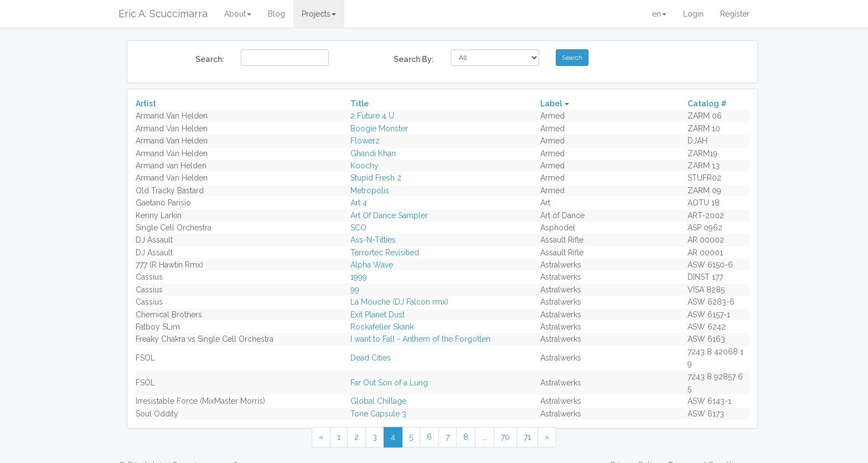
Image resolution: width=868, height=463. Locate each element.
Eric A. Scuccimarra (163, 14)
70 (505, 437)
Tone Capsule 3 (378, 414)
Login (693, 14)
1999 (359, 277)
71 (527, 437)
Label (551, 104)
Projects (319, 14)
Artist (146, 104)
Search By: (414, 59)
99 (355, 290)
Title (360, 104)
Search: (210, 59)
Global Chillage (378, 401)
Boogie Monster (379, 128)
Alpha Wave (372, 265)
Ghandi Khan (373, 153)
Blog (277, 14)
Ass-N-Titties (373, 240)
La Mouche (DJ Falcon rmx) (399, 302)
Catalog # (707, 104)
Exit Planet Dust (378, 315)
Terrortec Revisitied (385, 253)
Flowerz (365, 141)
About (238, 14)
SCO (358, 228)
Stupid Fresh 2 (376, 178)
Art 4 (359, 203)
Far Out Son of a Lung (389, 383)
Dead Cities (371, 358)
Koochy (365, 166)
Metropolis (370, 191)
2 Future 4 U (372, 116)
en (659, 14)
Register (735, 14)
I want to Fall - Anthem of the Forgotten (420, 339)
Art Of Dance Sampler (389, 215)
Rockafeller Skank (382, 327)
